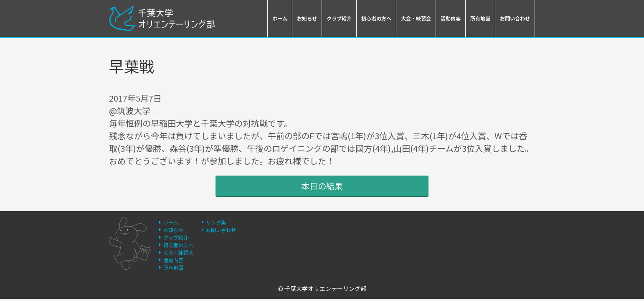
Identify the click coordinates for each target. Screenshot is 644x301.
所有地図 (480, 18)
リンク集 (216, 222)
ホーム (280, 18)
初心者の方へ (376, 18)
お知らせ (307, 18)
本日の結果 (322, 186)
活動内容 (451, 18)
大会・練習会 (416, 18)
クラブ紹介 (339, 18)
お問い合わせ (515, 18)
